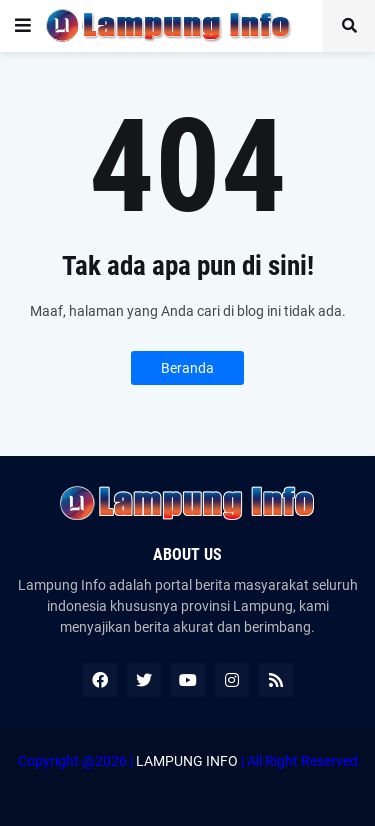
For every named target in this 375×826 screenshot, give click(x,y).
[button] (23, 26)
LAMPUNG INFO (187, 761)
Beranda (187, 368)
